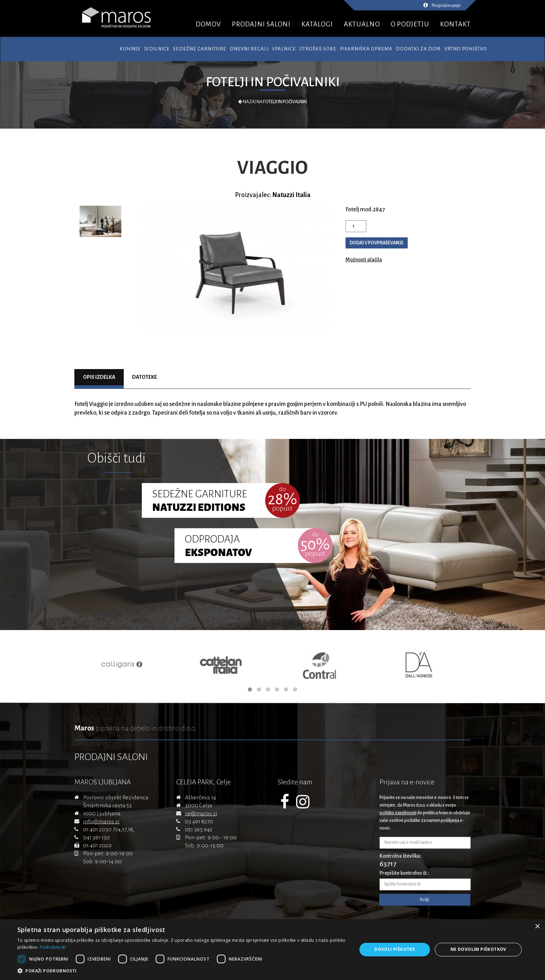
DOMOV (208, 24)
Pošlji (425, 900)
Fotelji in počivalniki (273, 82)
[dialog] (272, 950)
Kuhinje (130, 49)
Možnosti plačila (364, 260)
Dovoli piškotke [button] (395, 949)
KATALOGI (317, 24)
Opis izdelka (99, 377)
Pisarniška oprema (366, 49)
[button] (182, 971)
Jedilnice (157, 49)
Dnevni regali (249, 49)
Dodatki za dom (418, 49)
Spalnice (284, 49)
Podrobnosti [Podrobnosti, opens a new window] (53, 947)
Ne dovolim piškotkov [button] (478, 949)
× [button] (537, 927)
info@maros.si (101, 822)
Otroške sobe (318, 49)
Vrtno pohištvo (466, 49)
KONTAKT (455, 24)
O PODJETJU (410, 24)
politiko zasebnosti (398, 813)
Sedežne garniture (200, 49)
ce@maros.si (201, 814)
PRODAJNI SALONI (261, 24)
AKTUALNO (362, 24)
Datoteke (145, 377)
